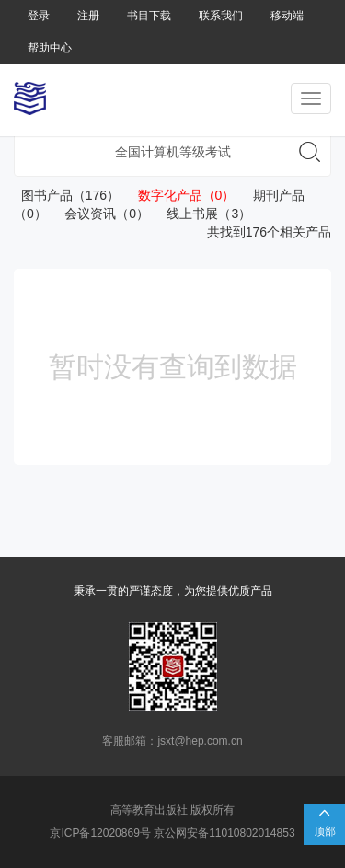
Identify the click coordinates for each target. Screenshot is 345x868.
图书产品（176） (67, 195)
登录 (39, 16)
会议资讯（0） (100, 214)
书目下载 (149, 16)
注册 (88, 16)
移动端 (287, 16)
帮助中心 (50, 48)
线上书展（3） (202, 214)
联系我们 (221, 16)
